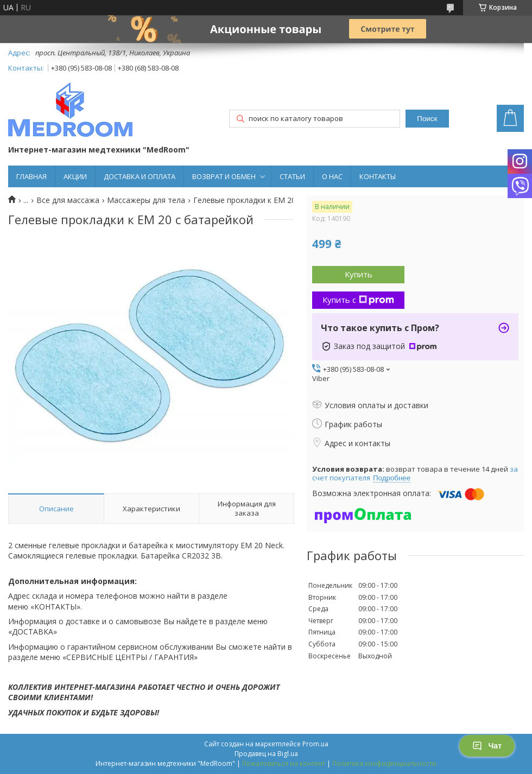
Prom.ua (315, 744)
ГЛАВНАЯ (31, 176)
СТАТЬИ (292, 176)
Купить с (358, 300)
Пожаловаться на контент (284, 763)
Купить (359, 274)
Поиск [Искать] (427, 119)
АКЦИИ (75, 176)
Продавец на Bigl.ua (266, 754)
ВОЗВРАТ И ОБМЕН (224, 176)
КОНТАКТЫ (378, 176)
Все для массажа (68, 200)
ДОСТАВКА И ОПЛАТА (140, 176)
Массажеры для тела (146, 200)
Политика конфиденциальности (384, 763)
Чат (487, 746)
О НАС (332, 176)
